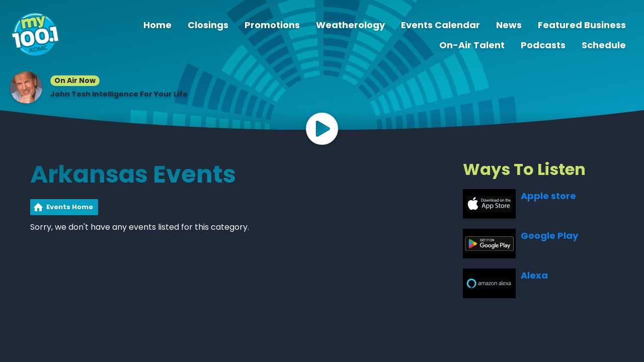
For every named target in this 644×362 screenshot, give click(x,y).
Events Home (70, 207)
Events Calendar (440, 25)
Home (157, 25)
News (509, 25)
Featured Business (582, 25)
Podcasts (543, 45)
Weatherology (350, 25)
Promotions (272, 25)
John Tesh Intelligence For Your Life (119, 94)
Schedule (604, 45)
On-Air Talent (472, 45)
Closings (208, 25)
